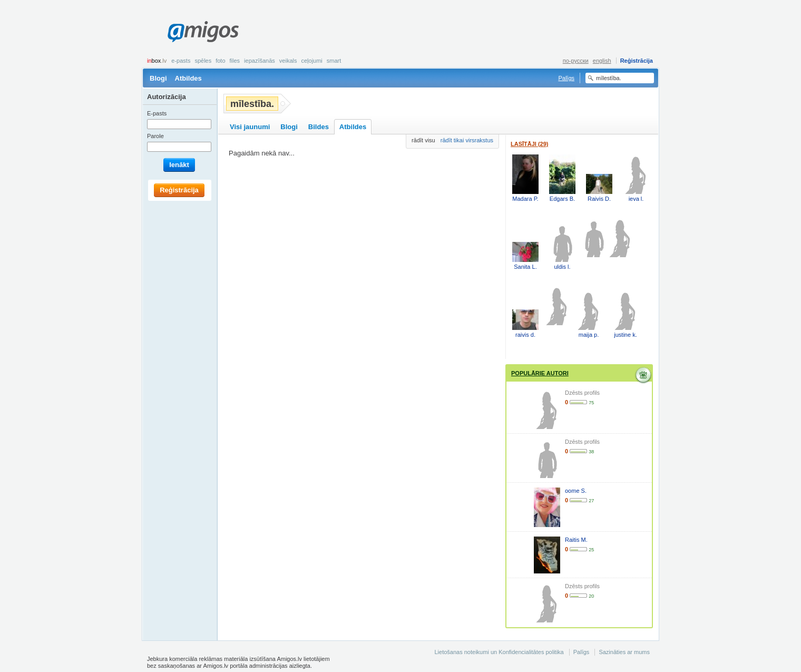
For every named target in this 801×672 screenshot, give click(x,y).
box (157, 61)
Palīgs (566, 78)
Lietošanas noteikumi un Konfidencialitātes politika (499, 652)
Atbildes (188, 78)
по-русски (576, 61)
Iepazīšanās (260, 61)
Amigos (203, 32)
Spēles (203, 61)
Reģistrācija (637, 61)
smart (334, 61)
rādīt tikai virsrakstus (467, 140)
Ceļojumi (311, 61)
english (602, 61)
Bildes (319, 127)
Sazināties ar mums (624, 652)
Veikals (288, 61)
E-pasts (181, 61)
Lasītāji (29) (530, 144)
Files (235, 61)
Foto (220, 61)
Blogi (158, 78)
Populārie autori (540, 373)
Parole (155, 136)
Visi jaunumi (250, 127)
